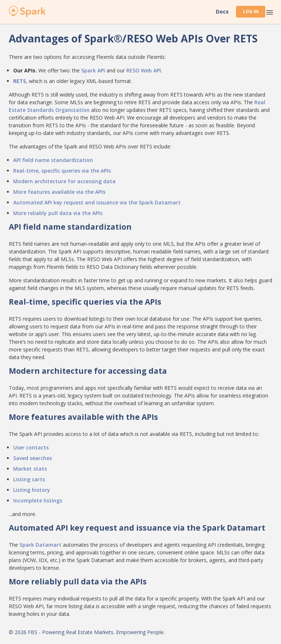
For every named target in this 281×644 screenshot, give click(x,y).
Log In (251, 12)
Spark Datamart (40, 545)
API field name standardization (53, 160)
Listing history (32, 490)
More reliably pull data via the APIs (58, 213)
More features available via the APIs (59, 192)
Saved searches (33, 458)
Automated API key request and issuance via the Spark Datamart (97, 202)
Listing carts (29, 479)
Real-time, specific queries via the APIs (62, 171)
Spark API (93, 70)
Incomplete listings (38, 500)
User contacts (31, 447)
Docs (222, 12)
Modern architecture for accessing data (64, 181)
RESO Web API (144, 70)
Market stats (30, 469)
